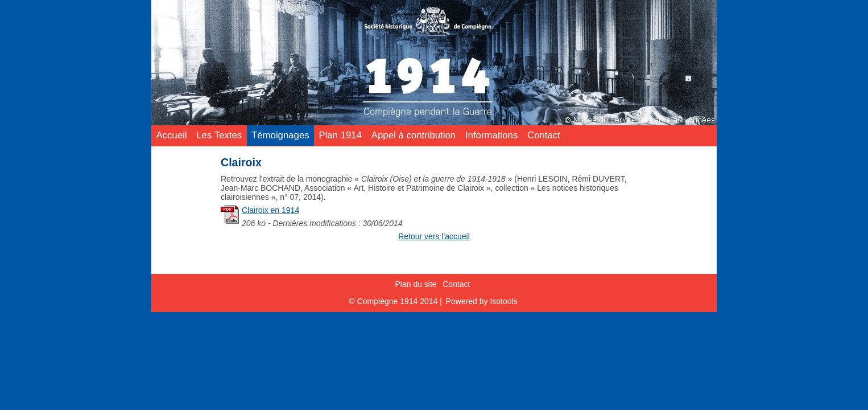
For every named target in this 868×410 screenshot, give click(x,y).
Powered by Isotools (482, 301)
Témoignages (280, 135)
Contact (544, 135)
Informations (491, 135)
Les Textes (219, 135)
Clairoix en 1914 (270, 210)
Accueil (171, 135)
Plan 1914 (340, 135)
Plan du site (416, 284)
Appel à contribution (414, 135)
